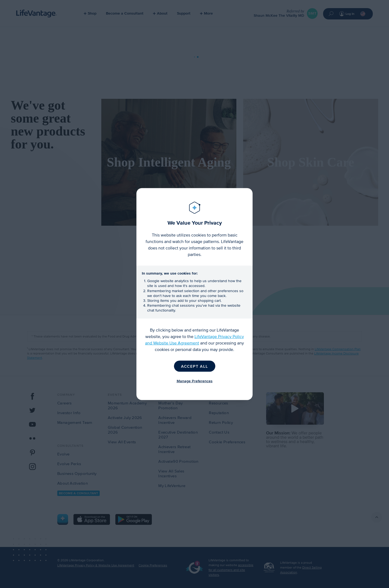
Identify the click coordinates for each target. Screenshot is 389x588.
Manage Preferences (195, 381)
